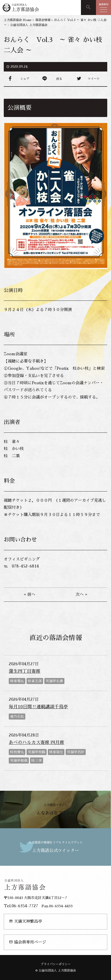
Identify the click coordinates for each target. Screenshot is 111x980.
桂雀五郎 (35, 681)
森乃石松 (17, 716)
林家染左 (56, 752)
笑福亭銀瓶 (19, 760)
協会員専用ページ (28, 942)
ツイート (94, 79)
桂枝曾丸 (17, 752)
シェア (25, 79)
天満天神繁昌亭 (26, 921)
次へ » (81, 594)
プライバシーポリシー (56, 964)
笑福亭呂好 (76, 752)
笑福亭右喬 (54, 681)
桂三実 (37, 760)
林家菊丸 (17, 681)
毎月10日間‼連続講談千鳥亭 (38, 707)
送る (59, 79)
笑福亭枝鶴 (37, 752)
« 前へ (30, 594)
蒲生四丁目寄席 (25, 671)
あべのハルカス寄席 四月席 (36, 742)
